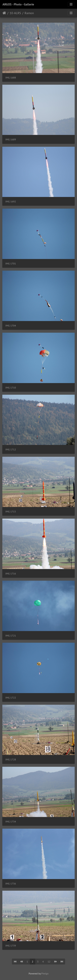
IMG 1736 (11, 884)
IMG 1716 (11, 574)
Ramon (29, 13)
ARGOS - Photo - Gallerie (18, 4)
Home (4, 13)
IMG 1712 (11, 450)
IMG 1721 (11, 636)
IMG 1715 (11, 512)
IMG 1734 (11, 822)
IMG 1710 (11, 388)
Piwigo (45, 973)
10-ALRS (15, 13)
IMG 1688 (11, 78)
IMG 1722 (11, 698)
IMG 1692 (11, 202)
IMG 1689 (11, 140)
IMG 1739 (11, 946)
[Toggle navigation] (71, 4)
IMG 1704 (11, 326)
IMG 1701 (11, 264)
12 (49, 962)
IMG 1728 (11, 760)
